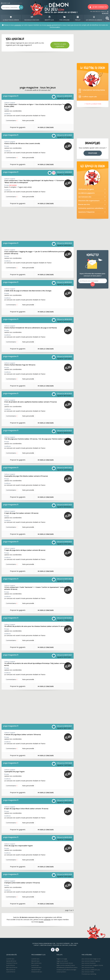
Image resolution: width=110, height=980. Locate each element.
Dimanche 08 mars (37, 972)
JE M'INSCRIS (105, 12)
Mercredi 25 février (12, 967)
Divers (64, 972)
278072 (70, 473)
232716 (70, 843)
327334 (70, 141)
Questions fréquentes (86, 212)
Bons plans (73, 945)
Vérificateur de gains (86, 189)
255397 (70, 623)
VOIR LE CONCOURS (46, 127)
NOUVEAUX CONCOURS (32, 18)
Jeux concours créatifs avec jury (91, 970)
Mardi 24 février (11, 970)
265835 (70, 547)
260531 (70, 584)
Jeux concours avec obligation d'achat (92, 965)
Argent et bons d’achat (63, 965)
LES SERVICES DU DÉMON (94, 18)
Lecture (59, 972)
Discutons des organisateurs (89, 201)
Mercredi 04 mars (36, 963)
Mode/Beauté (60, 967)
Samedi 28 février (11, 961)
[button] (107, 18)
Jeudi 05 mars (35, 965)
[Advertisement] (38, 69)
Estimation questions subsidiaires (91, 208)
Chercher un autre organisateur (60, 45)
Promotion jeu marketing (89, 974)
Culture (73, 965)
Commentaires (12, 120)
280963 (70, 436)
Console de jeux (68, 963)
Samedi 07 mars (36, 970)
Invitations (60, 970)
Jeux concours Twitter (88, 972)
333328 (70, 102)
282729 (70, 399)
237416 (70, 769)
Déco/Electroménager (70, 970)
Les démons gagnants (86, 193)
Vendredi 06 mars (36, 967)
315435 (70, 178)
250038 (70, 660)
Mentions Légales (46, 945)
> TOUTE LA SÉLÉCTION (93, 104)
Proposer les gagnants (18, 127)
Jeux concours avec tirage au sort (91, 959)
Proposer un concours (60, 945)
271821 (70, 510)
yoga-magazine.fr (11, 96)
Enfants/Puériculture (72, 967)
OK (21, 7)
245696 (70, 732)
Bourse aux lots (84, 204)
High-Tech (60, 963)
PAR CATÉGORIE (64, 18)
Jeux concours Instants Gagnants (91, 961)
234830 (70, 806)
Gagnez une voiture (62, 961)
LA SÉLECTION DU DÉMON (11, 18)
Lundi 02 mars (10, 959)
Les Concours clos (85, 197)
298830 (70, 288)
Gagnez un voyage (62, 959)
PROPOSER (93, 153)
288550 (70, 362)
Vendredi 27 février (12, 963)
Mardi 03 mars (35, 961)
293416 (70, 325)
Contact (36, 945)
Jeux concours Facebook (89, 963)
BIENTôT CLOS (49, 18)
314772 (70, 249)
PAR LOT (78, 18)
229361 (70, 880)
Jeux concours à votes (88, 967)
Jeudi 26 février (11, 965)
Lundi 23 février (11, 972)
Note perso (28, 120)
